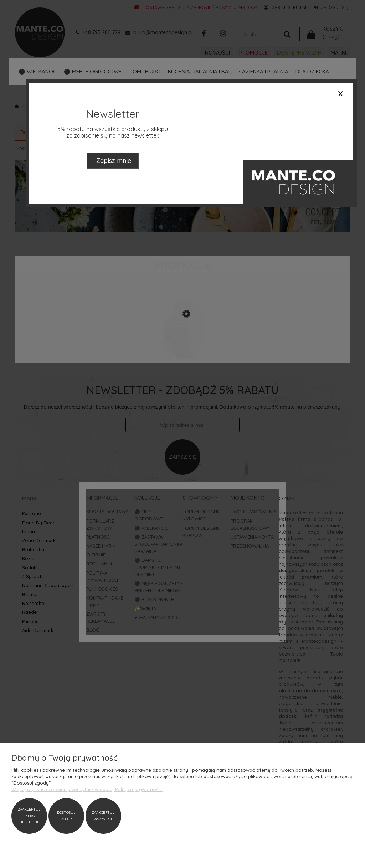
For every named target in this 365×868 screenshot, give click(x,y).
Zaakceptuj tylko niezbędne (29, 816)
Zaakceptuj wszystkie (103, 816)
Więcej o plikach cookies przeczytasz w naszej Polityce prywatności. (87, 789)
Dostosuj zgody (66, 816)
